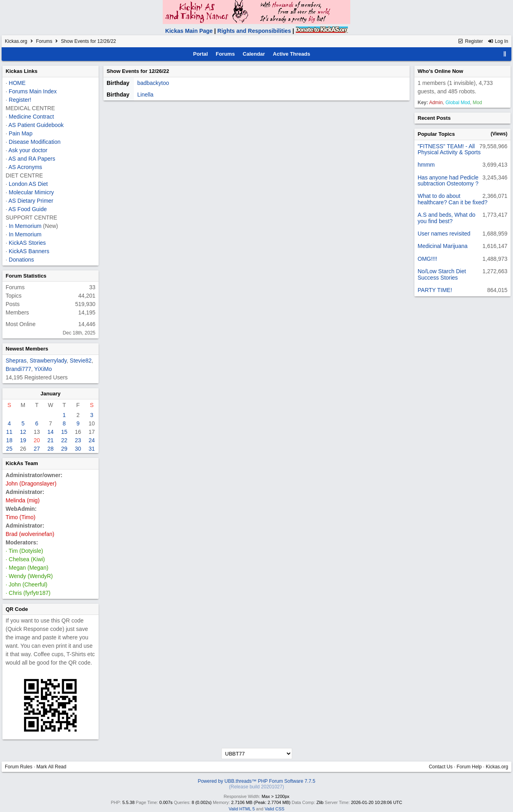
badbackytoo (153, 83)
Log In (498, 41)
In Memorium (25, 226)
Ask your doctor (28, 150)
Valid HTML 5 (241, 809)
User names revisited (444, 234)
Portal (201, 54)
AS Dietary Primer (31, 201)
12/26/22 (159, 71)
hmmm (426, 165)
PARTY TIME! (435, 290)
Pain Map (21, 133)
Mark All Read (52, 767)
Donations (21, 260)
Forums (44, 41)
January (50, 394)
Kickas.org (16, 41)
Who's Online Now (440, 71)
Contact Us (441, 767)
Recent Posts (434, 118)
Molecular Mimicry (31, 192)
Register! (20, 100)
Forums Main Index (33, 91)
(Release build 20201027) (256, 787)
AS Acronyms (25, 167)
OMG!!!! (427, 259)
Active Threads (292, 54)
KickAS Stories (27, 243)
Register (470, 41)
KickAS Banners (29, 251)
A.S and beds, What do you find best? (446, 218)
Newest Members (27, 349)
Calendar (254, 54)
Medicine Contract (31, 117)
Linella (145, 95)
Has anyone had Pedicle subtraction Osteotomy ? (448, 180)
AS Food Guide (28, 209)
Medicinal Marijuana (443, 246)
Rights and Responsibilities (254, 31)
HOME (17, 83)
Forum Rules (19, 767)
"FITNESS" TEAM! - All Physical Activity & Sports (449, 149)
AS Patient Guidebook (36, 125)
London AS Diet (28, 184)
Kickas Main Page (189, 31)
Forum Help (469, 767)
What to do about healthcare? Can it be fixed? (452, 199)
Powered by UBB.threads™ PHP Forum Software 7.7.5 (256, 781)
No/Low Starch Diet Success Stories (442, 274)
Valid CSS (274, 809)
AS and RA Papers (32, 159)
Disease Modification (35, 142)
